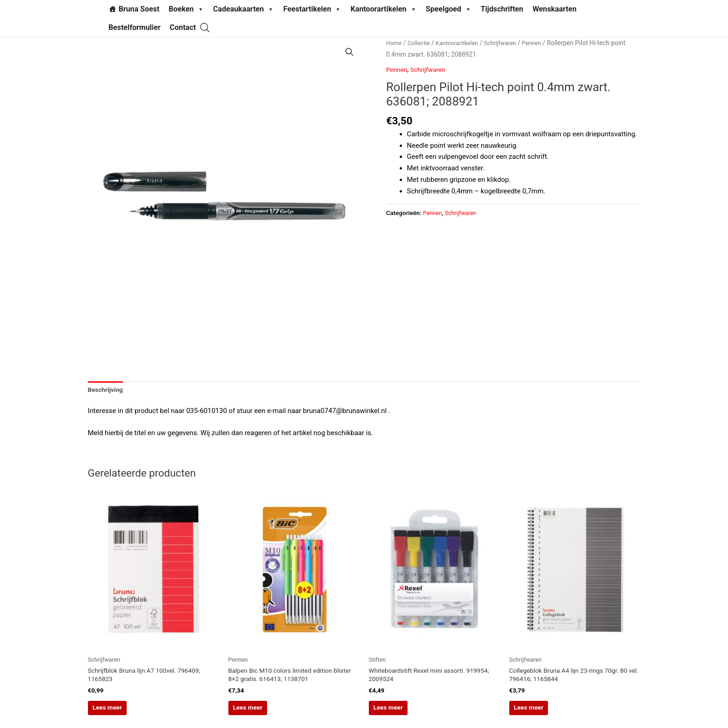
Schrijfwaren (510, 43)
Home (395, 43)
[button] (349, 52)
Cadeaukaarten (244, 9)
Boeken (186, 9)
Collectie (421, 43)
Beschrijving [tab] (107, 390)
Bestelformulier (135, 27)
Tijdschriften (502, 9)
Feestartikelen (312, 9)
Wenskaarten (554, 9)
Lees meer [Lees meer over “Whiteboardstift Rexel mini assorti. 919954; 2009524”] (403, 714)
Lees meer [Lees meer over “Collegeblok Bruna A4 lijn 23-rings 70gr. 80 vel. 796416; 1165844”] (544, 714)
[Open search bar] (205, 27)
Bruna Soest (139, 9)
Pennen (543, 43)
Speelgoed (449, 9)
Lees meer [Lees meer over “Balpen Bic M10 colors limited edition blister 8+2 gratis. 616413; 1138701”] (263, 714)
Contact (183, 27)
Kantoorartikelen (383, 9)
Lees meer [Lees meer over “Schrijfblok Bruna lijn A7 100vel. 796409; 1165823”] (122, 714)
